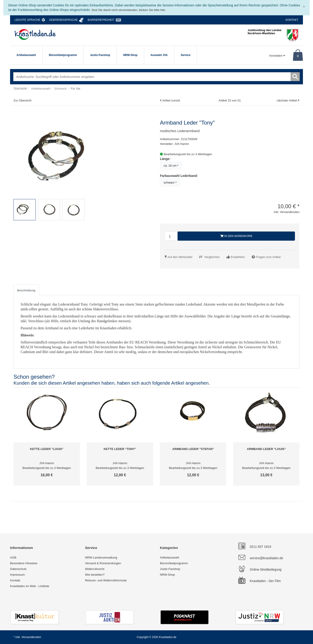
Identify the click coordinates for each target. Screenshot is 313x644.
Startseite (20, 88)
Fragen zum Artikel (268, 257)
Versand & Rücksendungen (103, 563)
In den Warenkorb (236, 236)
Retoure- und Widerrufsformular (106, 580)
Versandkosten (31, 637)
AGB (13, 558)
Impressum (17, 575)
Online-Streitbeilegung (266, 569)
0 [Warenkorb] (298, 56)
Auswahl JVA (159, 55)
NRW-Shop (130, 55)
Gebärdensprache (63, 20)
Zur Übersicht (22, 100)
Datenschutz (18, 569)
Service (186, 55)
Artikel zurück (171, 100)
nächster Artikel (287, 100)
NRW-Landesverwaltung (101, 558)
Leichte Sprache (27, 20)
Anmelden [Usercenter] (277, 56)
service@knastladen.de (267, 558)
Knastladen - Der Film (265, 581)
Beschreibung (26, 290)
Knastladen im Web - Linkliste (30, 586)
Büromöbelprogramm (63, 55)
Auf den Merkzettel (180, 257)
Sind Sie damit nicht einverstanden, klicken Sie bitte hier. (129, 10)
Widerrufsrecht (95, 569)
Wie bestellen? (95, 575)
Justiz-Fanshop (100, 55)
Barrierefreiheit (101, 20)
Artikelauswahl (26, 55)
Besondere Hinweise (24, 563)
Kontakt (292, 20)
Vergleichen (212, 257)
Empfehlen (238, 257)
